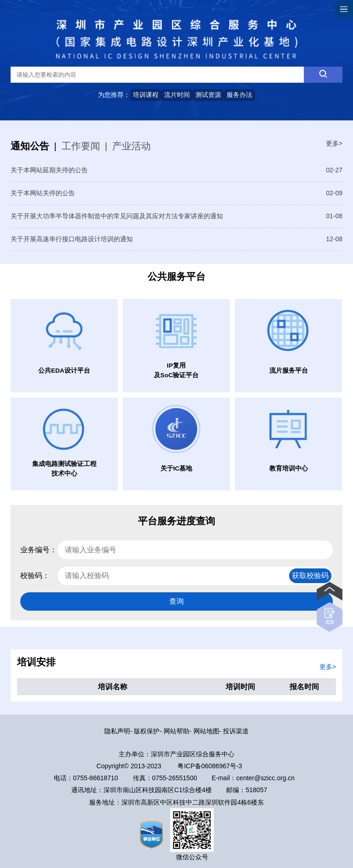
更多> (334, 143)
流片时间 (177, 95)
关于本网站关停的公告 (43, 193)
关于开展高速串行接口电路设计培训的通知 (72, 239)
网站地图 (206, 731)
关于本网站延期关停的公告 (49, 170)
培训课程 (146, 95)
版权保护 (147, 731)
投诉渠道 (236, 731)
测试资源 (208, 95)
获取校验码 (310, 575)
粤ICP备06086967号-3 (210, 766)
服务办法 (239, 95)
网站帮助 (176, 731)
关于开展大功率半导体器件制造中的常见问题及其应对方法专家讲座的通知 (117, 216)
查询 (176, 601)
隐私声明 (117, 731)
